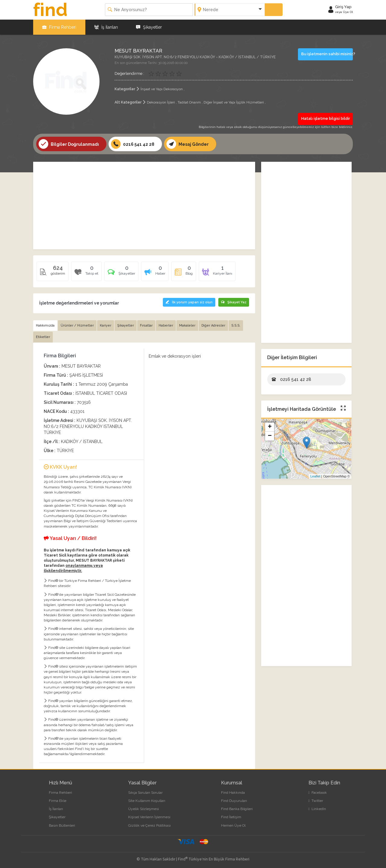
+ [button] (270, 427)
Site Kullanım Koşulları (147, 801)
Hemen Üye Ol (233, 825)
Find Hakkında (233, 793)
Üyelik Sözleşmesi (144, 809)
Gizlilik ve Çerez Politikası (149, 825)
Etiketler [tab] (43, 337)
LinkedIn (317, 809)
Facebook (318, 793)
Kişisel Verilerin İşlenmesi (149, 817)
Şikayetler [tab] (126, 325)
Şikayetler (149, 27)
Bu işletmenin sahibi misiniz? (327, 54)
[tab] (121, 273)
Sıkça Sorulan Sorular (145, 793)
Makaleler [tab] (187, 325)
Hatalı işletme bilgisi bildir (326, 118)
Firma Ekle (58, 801)
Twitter (316, 801)
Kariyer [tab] (106, 325)
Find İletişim (231, 817)
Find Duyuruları (234, 801)
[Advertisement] (144, 206)
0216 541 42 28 (133, 144)
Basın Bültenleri (62, 825)
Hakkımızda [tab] (45, 325)
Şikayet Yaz (234, 302)
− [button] (270, 436)
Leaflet (315, 476)
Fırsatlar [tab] (146, 325)
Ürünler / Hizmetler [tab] (77, 325)
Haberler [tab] (166, 325)
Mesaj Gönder (188, 144)
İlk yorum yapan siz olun (189, 302)
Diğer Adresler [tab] (213, 325)
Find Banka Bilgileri (237, 809)
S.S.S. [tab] (236, 325)
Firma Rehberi (59, 27)
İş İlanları (106, 27)
